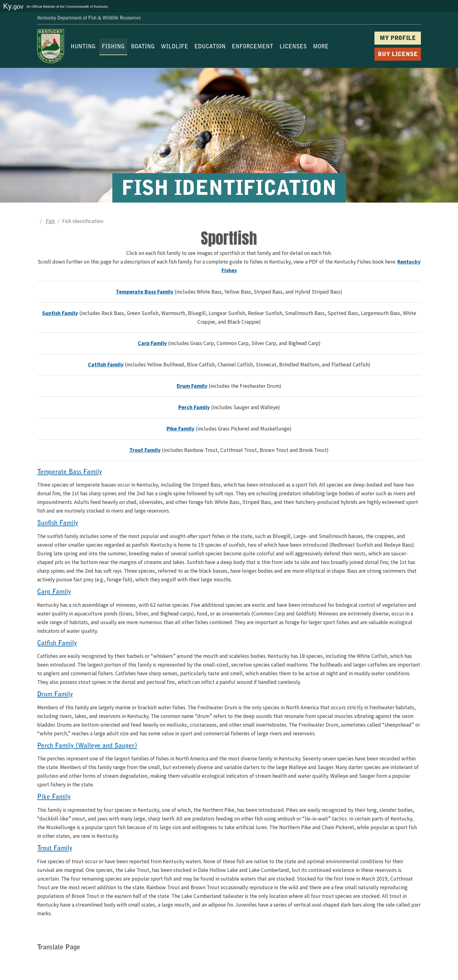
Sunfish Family (60, 313)
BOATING (143, 47)
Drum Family (192, 386)
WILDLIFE (175, 47)
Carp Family (152, 343)
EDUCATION (210, 47)
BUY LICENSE (398, 55)
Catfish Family (106, 364)
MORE (321, 47)
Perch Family (194, 407)
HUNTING (83, 47)
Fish (50, 221)
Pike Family (180, 429)
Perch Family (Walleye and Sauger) (87, 746)
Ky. (13, 6)
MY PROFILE (398, 39)
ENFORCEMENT (253, 47)
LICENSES (293, 47)
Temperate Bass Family (145, 292)
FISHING (113, 47)
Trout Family (145, 450)
